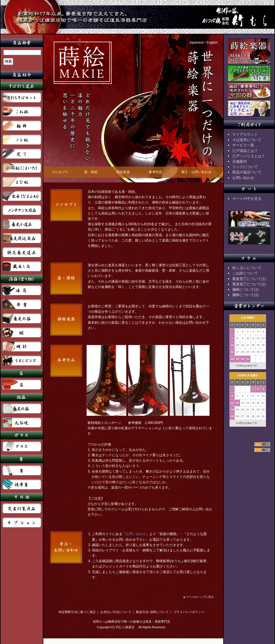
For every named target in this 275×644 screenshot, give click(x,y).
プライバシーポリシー (189, 612)
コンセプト (60, 172)
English (212, 43)
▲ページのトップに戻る (198, 597)
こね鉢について (245, 273)
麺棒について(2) (245, 295)
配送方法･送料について (152, 612)
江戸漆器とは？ (245, 151)
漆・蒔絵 (91, 172)
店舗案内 (240, 161)
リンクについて (245, 167)
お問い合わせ (136, 534)
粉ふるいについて (247, 268)
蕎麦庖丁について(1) (249, 279)
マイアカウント (245, 134)
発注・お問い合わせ (196, 172)
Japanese (197, 43)
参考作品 (155, 172)
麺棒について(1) (245, 289)
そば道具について (247, 140)
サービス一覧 (243, 145)
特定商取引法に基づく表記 (77, 612)
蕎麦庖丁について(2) (249, 284)
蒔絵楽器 (123, 172)
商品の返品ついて (247, 172)
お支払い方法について (116, 612)
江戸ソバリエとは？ (249, 156)
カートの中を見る (247, 199)
